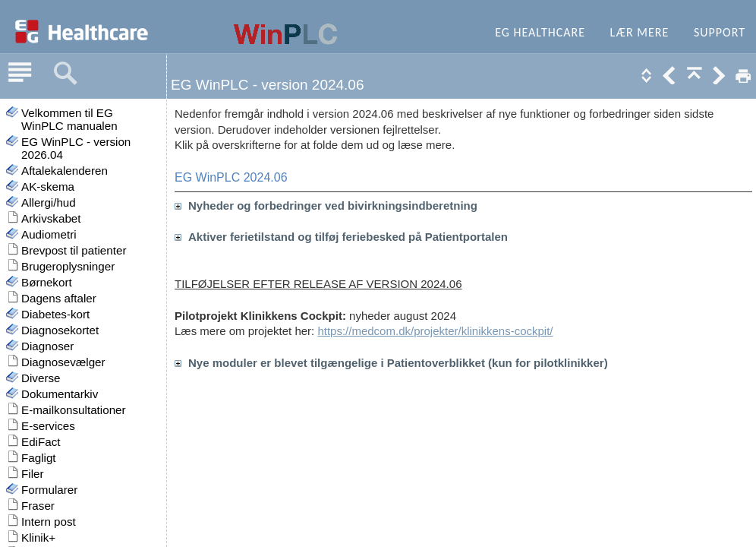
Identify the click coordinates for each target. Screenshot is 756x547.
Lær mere (640, 32)
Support (720, 32)
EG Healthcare (540, 32)
